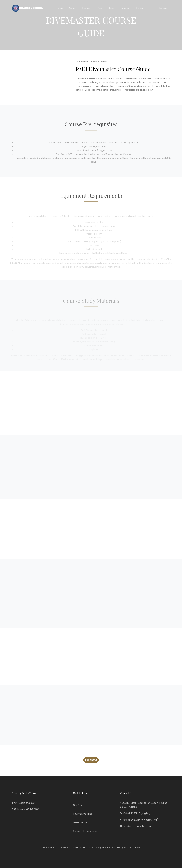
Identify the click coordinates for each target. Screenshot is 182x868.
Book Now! (91, 760)
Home (60, 8)
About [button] (72, 8)
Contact (140, 8)
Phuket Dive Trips (83, 814)
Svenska (163, 8)
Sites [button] (112, 8)
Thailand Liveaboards (85, 831)
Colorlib (136, 848)
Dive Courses (80, 822)
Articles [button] (125, 8)
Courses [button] (86, 8)
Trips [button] (100, 8)
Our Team (79, 805)
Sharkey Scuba (28, 8)
